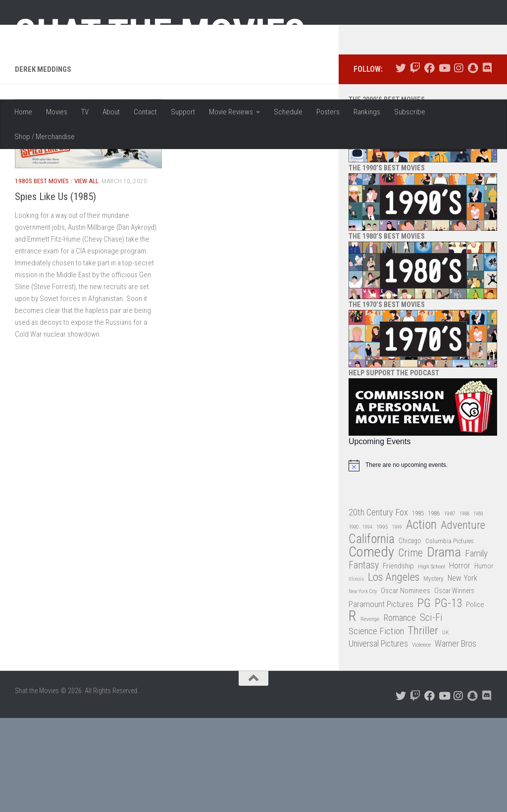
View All (86, 276)
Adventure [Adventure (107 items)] (463, 620)
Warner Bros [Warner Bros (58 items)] (456, 738)
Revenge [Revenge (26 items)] (370, 714)
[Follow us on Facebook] (430, 163)
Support (183, 112)
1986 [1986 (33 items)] (434, 607)
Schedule (288, 112)
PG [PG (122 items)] (424, 697)
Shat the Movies (160, 34)
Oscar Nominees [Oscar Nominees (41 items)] (406, 685)
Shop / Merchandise (45, 137)
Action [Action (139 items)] (421, 620)
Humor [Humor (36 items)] (484, 660)
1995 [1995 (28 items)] (382, 621)
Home (23, 112)
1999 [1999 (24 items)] (397, 622)
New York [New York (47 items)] (462, 673)
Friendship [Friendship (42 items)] (398, 660)
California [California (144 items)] (372, 633)
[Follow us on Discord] (487, 163)
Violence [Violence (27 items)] (421, 739)
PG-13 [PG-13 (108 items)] (448, 698)
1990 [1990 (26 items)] (354, 622)
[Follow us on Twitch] (415, 163)
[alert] (423, 559)
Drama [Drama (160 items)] (444, 647)
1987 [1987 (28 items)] (450, 608)
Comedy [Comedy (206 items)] (371, 647)
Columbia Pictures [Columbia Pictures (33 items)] (450, 635)
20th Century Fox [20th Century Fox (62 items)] (378, 607)
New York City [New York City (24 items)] (363, 686)
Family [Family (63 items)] (476, 648)
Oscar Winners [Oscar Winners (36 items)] (454, 685)
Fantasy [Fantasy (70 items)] (364, 660)
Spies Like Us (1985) (55, 291)
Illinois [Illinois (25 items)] (356, 674)
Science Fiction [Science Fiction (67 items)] (376, 725)
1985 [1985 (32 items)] (418, 607)
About (111, 112)
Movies (57, 112)
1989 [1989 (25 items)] (478, 608)
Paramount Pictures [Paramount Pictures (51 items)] (381, 698)
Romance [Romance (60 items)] (400, 712)
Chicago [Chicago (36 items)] (410, 635)
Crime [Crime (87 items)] (410, 648)
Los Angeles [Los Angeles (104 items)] (394, 672)
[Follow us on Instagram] (458, 163)
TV (85, 112)
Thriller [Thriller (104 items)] (423, 725)
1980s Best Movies (42, 276)
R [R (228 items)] (353, 711)
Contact (145, 112)
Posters (328, 112)
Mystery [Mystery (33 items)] (433, 673)
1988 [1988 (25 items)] (464, 608)
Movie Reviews (231, 112)
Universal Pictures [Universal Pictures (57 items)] (378, 738)
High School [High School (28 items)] (431, 660)
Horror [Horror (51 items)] (460, 660)
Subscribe (410, 112)
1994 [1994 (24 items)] (367, 622)
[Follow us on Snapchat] (473, 163)
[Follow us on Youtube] (444, 163)
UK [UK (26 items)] (445, 727)
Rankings (367, 112)
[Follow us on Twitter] (401, 163)
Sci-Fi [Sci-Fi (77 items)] (431, 712)
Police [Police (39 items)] (475, 699)
